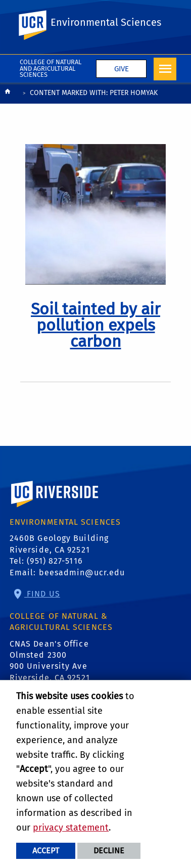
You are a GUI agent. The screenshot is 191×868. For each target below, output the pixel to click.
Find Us (42, 594)
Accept (46, 851)
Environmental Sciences (106, 22)
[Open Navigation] (165, 69)
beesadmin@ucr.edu (82, 573)
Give (122, 69)
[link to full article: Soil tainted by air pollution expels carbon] (96, 325)
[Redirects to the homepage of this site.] (8, 94)
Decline (109, 851)
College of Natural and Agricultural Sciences (51, 68)
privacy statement (71, 828)
